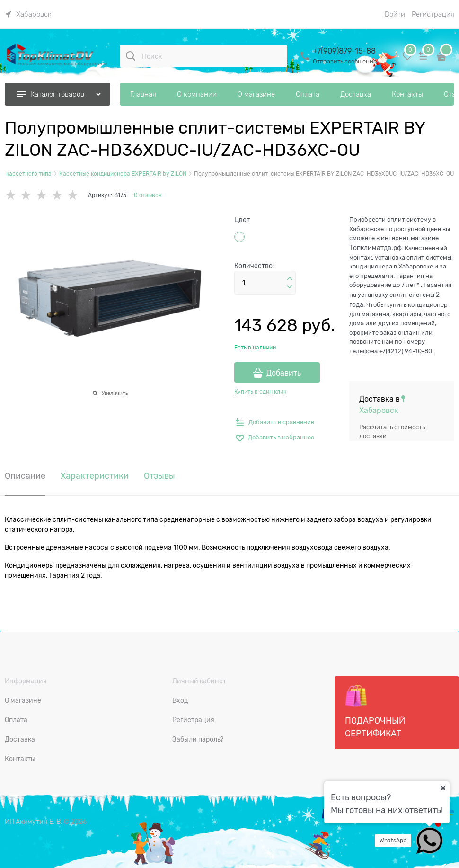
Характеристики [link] (95, 476)
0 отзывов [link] (148, 195)
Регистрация (433, 14)
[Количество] (265, 283)
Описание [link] (25, 476)
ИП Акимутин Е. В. (34, 822)
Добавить (284, 373)
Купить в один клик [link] (260, 392)
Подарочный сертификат (375, 711)
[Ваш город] (443, 788)
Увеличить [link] (115, 393)
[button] (290, 279)
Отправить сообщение (345, 61)
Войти (395, 14)
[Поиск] (131, 56)
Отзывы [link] (159, 476)
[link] (28, 14)
